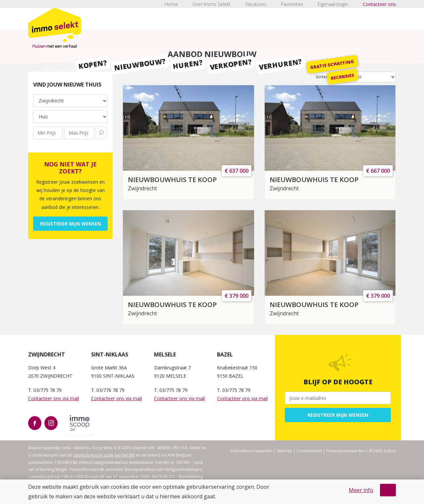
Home (171, 4)
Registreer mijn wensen (71, 224)
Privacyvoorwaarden (345, 451)
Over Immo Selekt (212, 4)
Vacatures (256, 4)
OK (388, 490)
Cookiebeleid (309, 451)
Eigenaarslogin (333, 4)
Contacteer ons (379, 4)
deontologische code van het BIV (104, 455)
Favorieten (292, 4)
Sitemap (285, 451)
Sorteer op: (326, 77)
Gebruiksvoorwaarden (251, 451)
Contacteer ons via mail (53, 398)
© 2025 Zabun (382, 451)
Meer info (361, 490)
